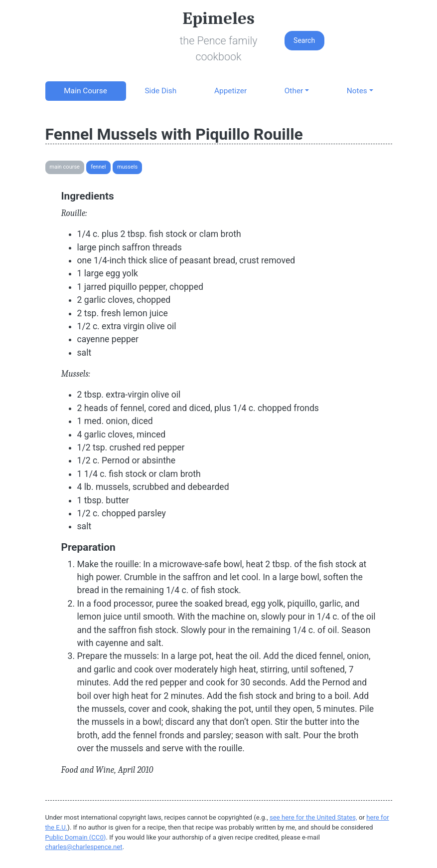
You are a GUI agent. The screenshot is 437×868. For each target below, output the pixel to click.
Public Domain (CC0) (76, 837)
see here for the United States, (313, 817)
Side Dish (160, 91)
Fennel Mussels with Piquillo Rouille (174, 134)
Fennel (98, 167)
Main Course (85, 91)
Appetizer (230, 91)
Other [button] (294, 91)
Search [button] (304, 40)
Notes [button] (357, 91)
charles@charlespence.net (84, 847)
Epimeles (218, 18)
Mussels (127, 167)
